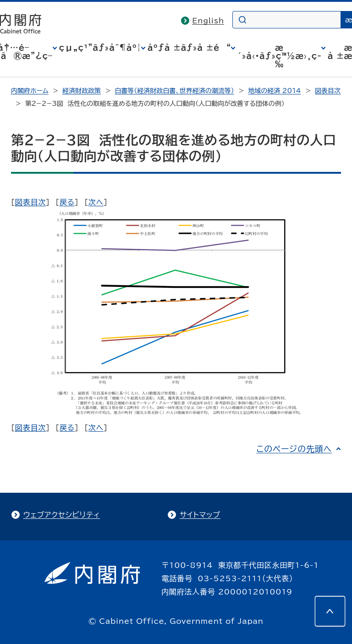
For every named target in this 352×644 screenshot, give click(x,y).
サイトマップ (200, 515)
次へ (96, 202)
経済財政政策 (82, 91)
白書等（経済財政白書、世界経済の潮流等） (174, 91)
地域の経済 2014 (274, 91)
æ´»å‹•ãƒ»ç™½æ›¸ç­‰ (279, 56)
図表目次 (328, 91)
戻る (67, 202)
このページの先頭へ (294, 449)
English (208, 21)
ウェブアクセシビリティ (62, 515)
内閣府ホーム (30, 91)
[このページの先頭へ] (330, 611)
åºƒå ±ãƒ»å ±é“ (189, 48)
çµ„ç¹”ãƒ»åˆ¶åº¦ (100, 48)
